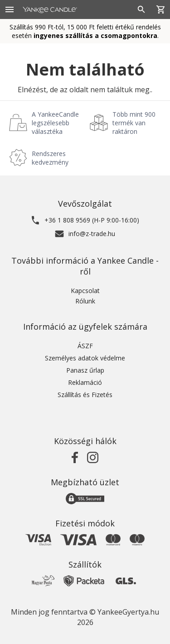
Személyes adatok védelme (85, 358)
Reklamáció (85, 382)
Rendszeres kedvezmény (50, 158)
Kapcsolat (85, 291)
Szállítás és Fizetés (85, 395)
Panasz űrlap (85, 370)
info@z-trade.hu (92, 234)
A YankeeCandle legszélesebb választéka (55, 123)
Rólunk (85, 301)
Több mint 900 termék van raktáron (134, 123)
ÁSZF (85, 346)
